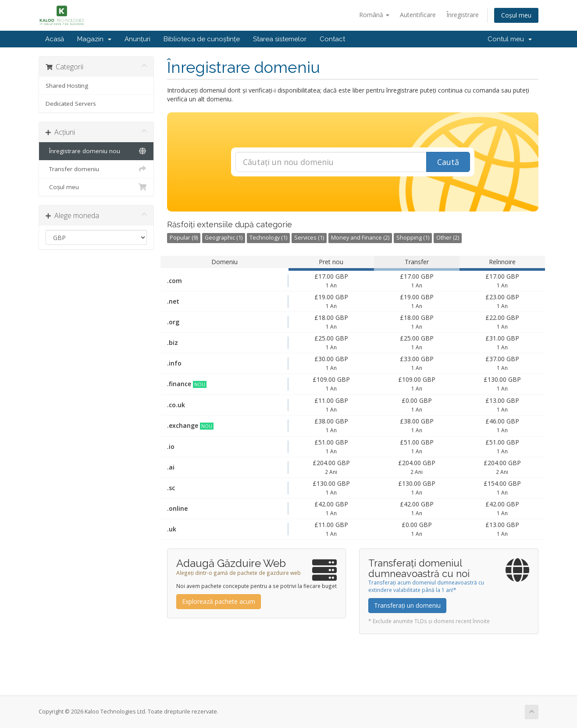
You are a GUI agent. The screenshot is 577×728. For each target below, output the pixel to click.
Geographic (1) (224, 238)
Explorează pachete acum (219, 601)
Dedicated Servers (71, 104)
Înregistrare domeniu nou (96, 151)
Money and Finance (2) (360, 238)
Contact (332, 39)
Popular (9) (184, 238)
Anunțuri (137, 39)
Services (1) (309, 238)
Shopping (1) (413, 238)
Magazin (94, 39)
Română (374, 15)
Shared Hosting (67, 86)
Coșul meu (516, 15)
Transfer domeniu (96, 169)
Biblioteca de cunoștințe (202, 39)
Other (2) (448, 238)
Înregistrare (463, 15)
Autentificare (418, 15)
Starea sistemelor (280, 39)
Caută (448, 162)
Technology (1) (268, 238)
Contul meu (510, 39)
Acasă (55, 39)
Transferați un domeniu (407, 605)
